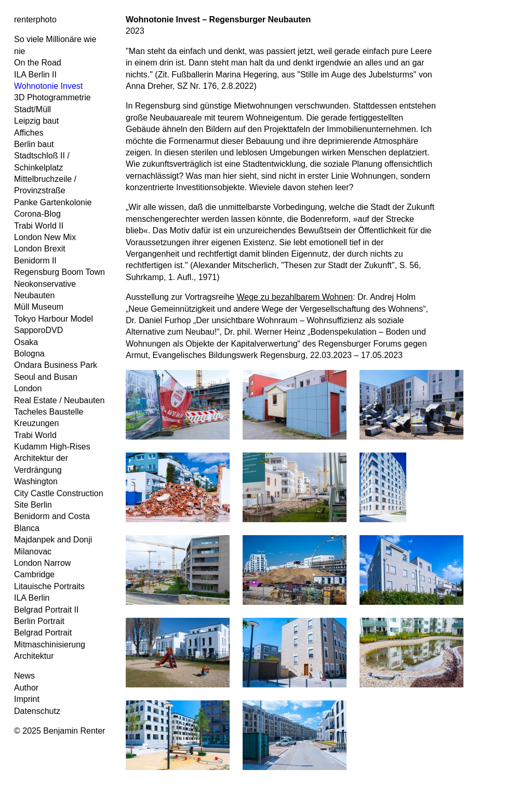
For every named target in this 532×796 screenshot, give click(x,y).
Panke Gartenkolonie (53, 202)
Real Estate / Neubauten (59, 400)
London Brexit (40, 249)
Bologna (29, 354)
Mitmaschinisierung (50, 645)
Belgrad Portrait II (46, 610)
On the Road (38, 63)
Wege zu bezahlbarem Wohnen (295, 297)
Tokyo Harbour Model (54, 319)
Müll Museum (39, 307)
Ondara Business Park (56, 365)
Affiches (29, 133)
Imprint (27, 699)
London (28, 388)
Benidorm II (35, 261)
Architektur (34, 656)
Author (26, 688)
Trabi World (35, 435)
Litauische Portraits (49, 586)
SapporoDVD (38, 330)
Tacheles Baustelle (49, 412)
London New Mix (45, 237)
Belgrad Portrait (43, 633)
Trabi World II (39, 226)
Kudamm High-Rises (52, 447)
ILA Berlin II (35, 75)
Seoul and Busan (46, 377)
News (24, 676)
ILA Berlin (32, 598)
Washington (36, 481)
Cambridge (34, 574)
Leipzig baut (36, 121)
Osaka (26, 342)
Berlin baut (34, 144)
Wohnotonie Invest (48, 86)
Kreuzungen (36, 423)
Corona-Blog (37, 214)
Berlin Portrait (39, 621)
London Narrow (42, 563)
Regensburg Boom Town (59, 272)
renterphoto (35, 19)
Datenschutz (37, 711)
